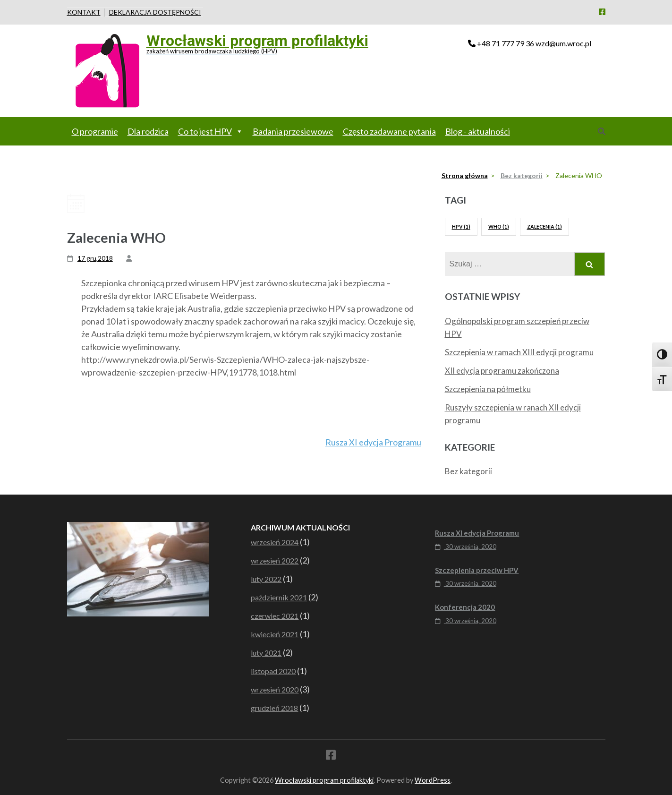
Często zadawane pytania (389, 131)
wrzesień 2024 (275, 542)
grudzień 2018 (274, 708)
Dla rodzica (148, 131)
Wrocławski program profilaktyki (257, 41)
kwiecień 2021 (275, 634)
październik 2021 (279, 597)
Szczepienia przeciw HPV (477, 570)
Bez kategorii (468, 471)
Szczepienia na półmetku (488, 389)
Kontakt (84, 12)
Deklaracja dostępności (155, 12)
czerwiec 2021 (275, 616)
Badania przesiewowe (293, 131)
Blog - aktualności (478, 131)
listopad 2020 (273, 671)
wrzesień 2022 (275, 560)
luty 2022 (266, 579)
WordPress (433, 780)
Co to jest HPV (211, 131)
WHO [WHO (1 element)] (499, 227)
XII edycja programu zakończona (502, 371)
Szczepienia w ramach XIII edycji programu (519, 352)
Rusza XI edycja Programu (373, 442)
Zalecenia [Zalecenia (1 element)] (544, 227)
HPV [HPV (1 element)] (461, 227)
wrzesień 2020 (275, 689)
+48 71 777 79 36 (506, 43)
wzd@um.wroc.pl (563, 43)
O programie (95, 131)
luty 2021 (266, 653)
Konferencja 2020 (465, 607)
